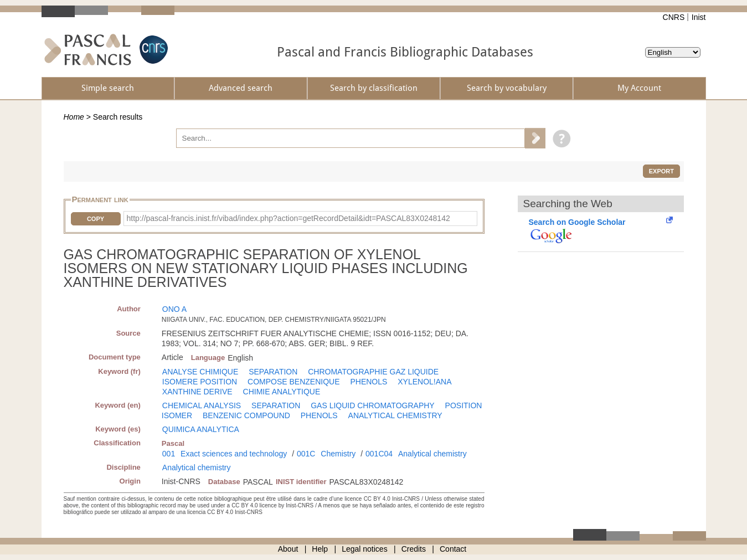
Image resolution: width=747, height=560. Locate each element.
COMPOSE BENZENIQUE (293, 382)
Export (661, 171)
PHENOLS (369, 382)
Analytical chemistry (432, 454)
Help (320, 549)
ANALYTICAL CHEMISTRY (395, 415)
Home (74, 117)
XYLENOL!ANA (424, 382)
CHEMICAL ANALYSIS (202, 405)
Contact (453, 549)
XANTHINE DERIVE (197, 392)
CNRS (674, 17)
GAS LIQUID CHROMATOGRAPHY (373, 405)
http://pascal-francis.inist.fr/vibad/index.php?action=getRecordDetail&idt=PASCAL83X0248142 (289, 218)
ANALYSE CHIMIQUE (200, 372)
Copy (96, 219)
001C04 (379, 454)
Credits (414, 549)
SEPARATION (273, 372)
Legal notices (365, 549)
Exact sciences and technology (234, 454)
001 (169, 454)
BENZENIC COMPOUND (246, 415)
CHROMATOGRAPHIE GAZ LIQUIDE (373, 372)
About (288, 549)
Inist (699, 17)
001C (306, 454)
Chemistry (338, 454)
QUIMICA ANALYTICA (201, 429)
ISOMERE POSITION (200, 382)
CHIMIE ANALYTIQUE (282, 392)
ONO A (174, 309)
